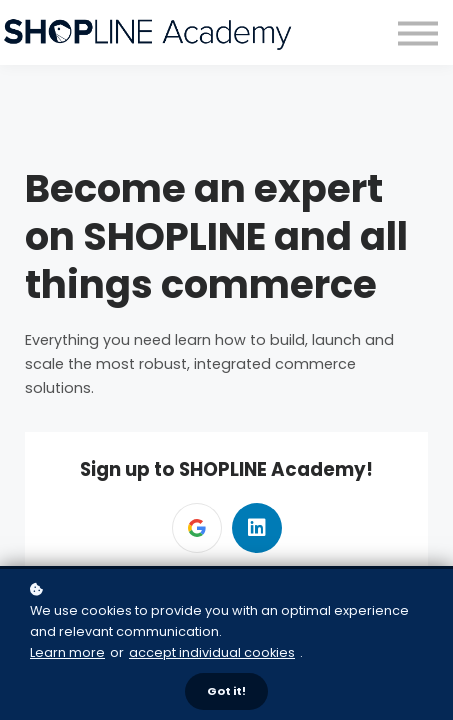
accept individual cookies (212, 652)
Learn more (67, 652)
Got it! (226, 691)
